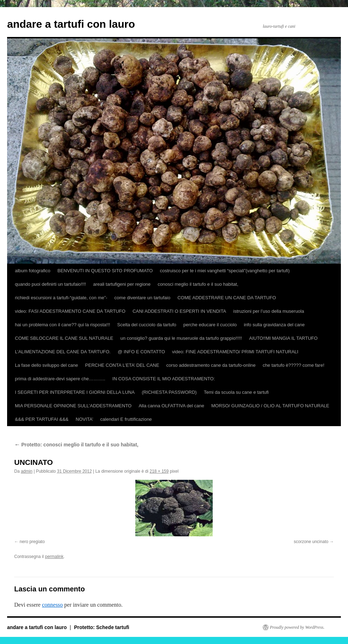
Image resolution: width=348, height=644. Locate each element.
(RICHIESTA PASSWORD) (169, 392)
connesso (52, 605)
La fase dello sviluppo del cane (47, 365)
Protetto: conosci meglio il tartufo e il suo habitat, (76, 445)
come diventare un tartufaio (142, 298)
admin (27, 471)
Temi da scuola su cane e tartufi (236, 392)
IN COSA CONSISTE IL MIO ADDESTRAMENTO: (164, 379)
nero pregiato (32, 542)
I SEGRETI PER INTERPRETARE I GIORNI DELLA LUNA (75, 392)
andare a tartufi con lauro (71, 24)
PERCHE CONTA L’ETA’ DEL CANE (122, 365)
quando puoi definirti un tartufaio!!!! (50, 284)
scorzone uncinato (311, 542)
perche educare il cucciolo (210, 325)
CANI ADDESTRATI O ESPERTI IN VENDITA (179, 311)
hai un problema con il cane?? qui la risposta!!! (62, 325)
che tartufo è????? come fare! (293, 365)
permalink (54, 557)
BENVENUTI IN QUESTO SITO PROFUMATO (105, 271)
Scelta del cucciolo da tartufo (147, 325)
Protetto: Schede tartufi (102, 627)
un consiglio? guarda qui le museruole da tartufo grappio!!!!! (181, 338)
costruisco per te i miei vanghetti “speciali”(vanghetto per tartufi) (225, 271)
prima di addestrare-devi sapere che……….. (60, 379)
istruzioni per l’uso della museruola (269, 311)
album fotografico (33, 271)
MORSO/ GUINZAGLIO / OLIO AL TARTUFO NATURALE (270, 406)
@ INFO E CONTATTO (141, 352)
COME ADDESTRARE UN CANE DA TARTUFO (227, 298)
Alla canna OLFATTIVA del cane (171, 406)
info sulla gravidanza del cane (274, 325)
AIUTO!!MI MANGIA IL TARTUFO (283, 338)
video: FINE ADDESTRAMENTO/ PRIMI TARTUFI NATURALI (235, 352)
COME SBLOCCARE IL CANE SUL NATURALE (64, 338)
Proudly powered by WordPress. (297, 627)
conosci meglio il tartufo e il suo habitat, (198, 284)
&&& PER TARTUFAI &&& (42, 419)
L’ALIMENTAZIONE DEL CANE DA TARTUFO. (63, 352)
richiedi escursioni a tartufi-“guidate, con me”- (61, 298)
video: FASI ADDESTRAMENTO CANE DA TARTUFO (70, 311)
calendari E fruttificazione (126, 419)
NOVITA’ (84, 419)
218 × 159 (159, 471)
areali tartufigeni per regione (122, 284)
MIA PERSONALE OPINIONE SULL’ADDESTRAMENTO (73, 406)
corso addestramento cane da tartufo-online (211, 365)
